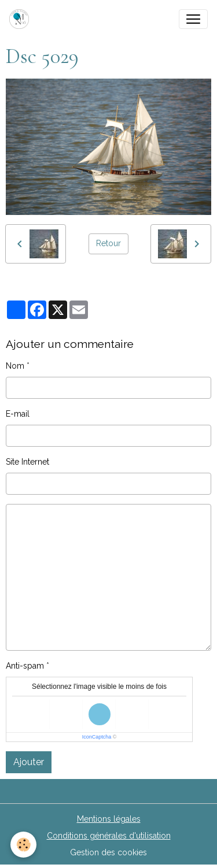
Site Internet (27, 462)
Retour (108, 243)
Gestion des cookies (108, 852)
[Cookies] (23, 845)
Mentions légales (109, 819)
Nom (15, 366)
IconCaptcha (97, 737)
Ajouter (29, 762)
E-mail (18, 414)
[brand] (21, 19)
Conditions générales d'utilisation (109, 836)
